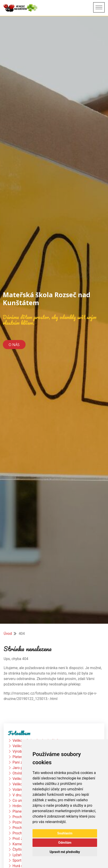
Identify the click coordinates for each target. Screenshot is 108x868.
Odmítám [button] (65, 843)
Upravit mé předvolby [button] (65, 852)
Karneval (20, 844)
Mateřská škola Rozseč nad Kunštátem (46, 299)
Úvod (8, 634)
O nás (14, 345)
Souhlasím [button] (65, 833)
